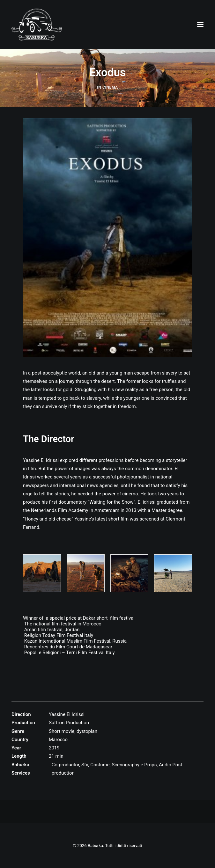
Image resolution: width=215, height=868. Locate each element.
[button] (200, 25)
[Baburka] (37, 25)
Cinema (110, 87)
